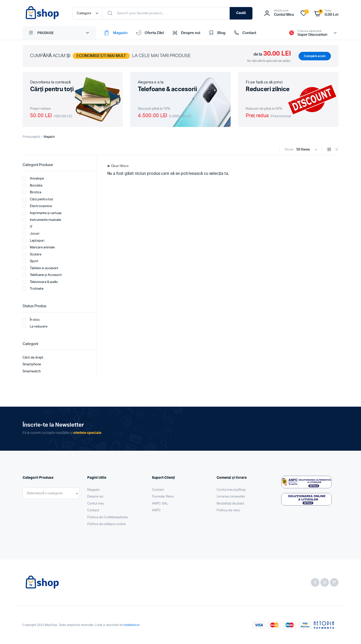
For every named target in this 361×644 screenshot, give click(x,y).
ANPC (156, 510)
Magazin (116, 33)
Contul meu (96, 504)
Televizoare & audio (40, 282)
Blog (217, 33)
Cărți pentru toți (38, 199)
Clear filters (120, 166)
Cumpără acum (315, 56)
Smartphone (32, 364)
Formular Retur (163, 497)
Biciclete (32, 186)
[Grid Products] (329, 150)
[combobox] (51, 493)
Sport (30, 261)
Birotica (32, 192)
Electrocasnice (37, 206)
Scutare (32, 254)
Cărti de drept (33, 358)
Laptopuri (33, 241)
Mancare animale (39, 247)
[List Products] (336, 150)
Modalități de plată (230, 504)
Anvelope (33, 179)
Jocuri (31, 234)
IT (28, 227)
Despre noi (186, 33)
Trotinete (33, 289)
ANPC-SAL (160, 504)
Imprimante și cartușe (42, 213)
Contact (245, 33)
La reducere (35, 327)
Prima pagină (31, 137)
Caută (241, 13)
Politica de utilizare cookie (106, 524)
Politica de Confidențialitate (107, 517)
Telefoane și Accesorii (42, 275)
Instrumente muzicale (42, 220)
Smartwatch (32, 371)
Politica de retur (228, 510)
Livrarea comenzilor (231, 497)
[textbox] (45, 493)
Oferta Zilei (150, 33)
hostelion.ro (132, 625)
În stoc (31, 320)
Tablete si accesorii (40, 268)
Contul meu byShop (231, 490)
